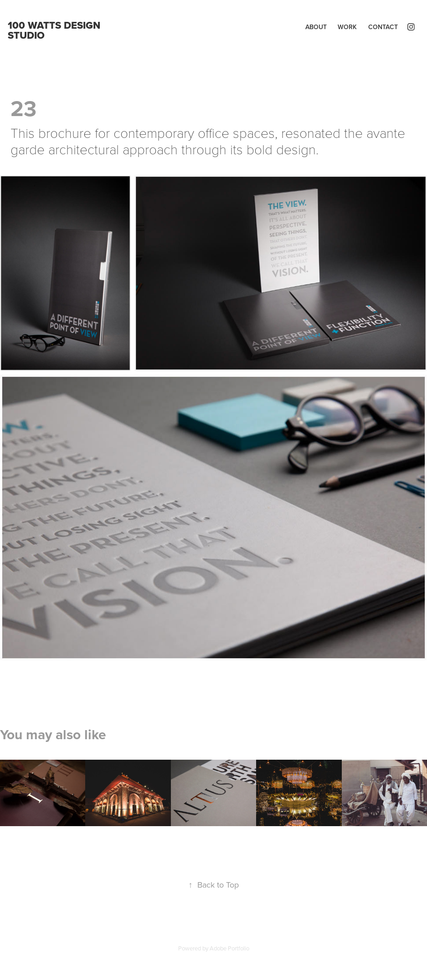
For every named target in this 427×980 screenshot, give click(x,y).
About (316, 27)
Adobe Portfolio (229, 948)
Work (347, 27)
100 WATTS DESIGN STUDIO (55, 30)
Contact (383, 27)
